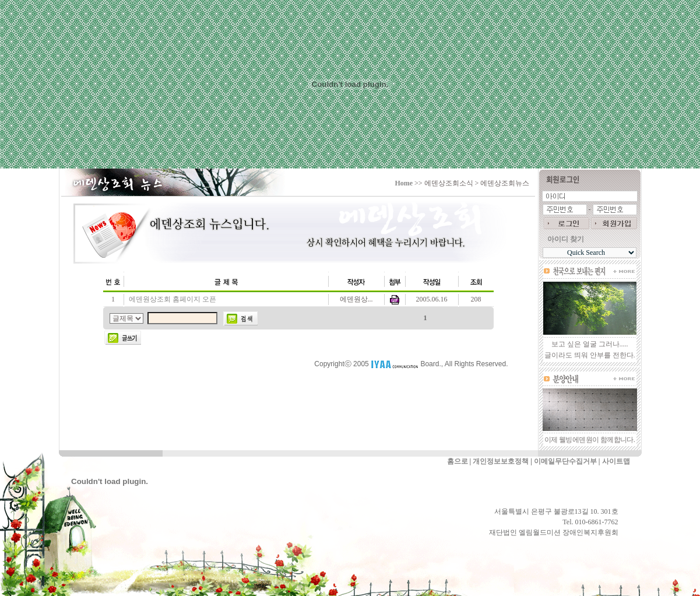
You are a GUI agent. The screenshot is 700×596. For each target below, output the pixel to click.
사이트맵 (616, 461)
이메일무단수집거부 (565, 461)
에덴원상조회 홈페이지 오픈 (173, 299)
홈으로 (458, 461)
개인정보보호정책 (501, 461)
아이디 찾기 (566, 239)
